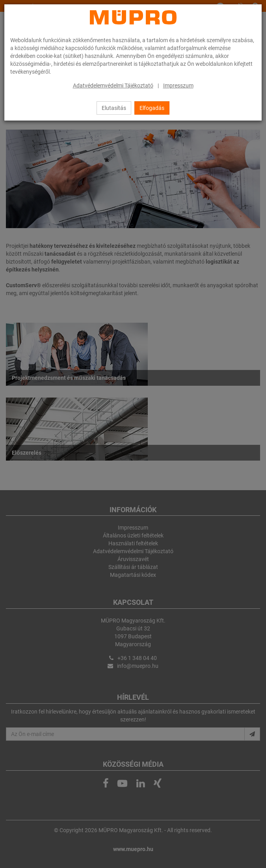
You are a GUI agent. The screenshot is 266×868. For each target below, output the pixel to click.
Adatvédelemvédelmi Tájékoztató (113, 85)
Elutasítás (114, 108)
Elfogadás (152, 108)
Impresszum (178, 85)
